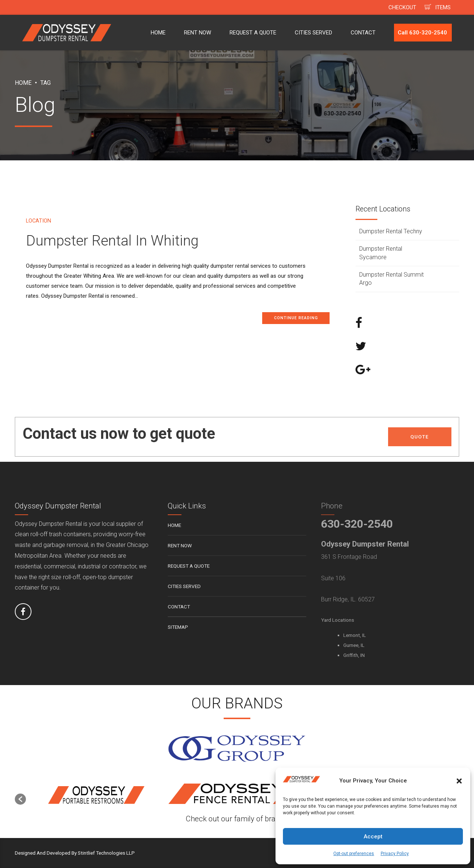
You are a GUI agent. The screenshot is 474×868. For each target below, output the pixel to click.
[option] (96, 796)
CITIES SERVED (313, 33)
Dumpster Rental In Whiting (112, 241)
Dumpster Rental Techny (391, 231)
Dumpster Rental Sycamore (381, 253)
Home (23, 83)
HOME (158, 33)
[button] (459, 781)
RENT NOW (198, 33)
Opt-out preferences (354, 854)
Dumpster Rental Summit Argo (391, 279)
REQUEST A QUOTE (253, 33)
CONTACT (363, 33)
